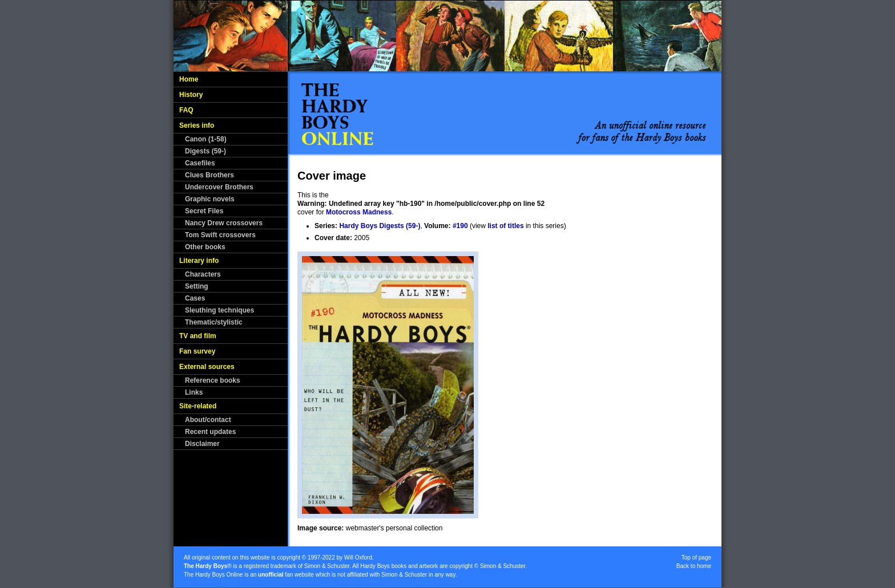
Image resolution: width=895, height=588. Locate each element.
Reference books (213, 380)
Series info (197, 125)
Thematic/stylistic (214, 322)
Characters (203, 274)
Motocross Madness (359, 212)
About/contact (208, 420)
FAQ (186, 110)
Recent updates (210, 432)
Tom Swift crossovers (220, 235)
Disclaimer (202, 444)
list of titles (505, 226)
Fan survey (197, 351)
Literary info (199, 261)
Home (189, 79)
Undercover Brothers (219, 187)
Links (194, 392)
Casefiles (200, 163)
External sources (207, 367)
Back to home (694, 566)
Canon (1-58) (206, 139)
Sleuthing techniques (219, 310)
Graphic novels (210, 199)
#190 (460, 226)
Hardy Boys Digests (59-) (380, 226)
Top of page (696, 557)
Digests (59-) (205, 151)
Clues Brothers (209, 175)
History (191, 95)
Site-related (198, 406)
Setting (197, 286)
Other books (205, 247)
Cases (195, 298)
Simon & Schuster (327, 566)
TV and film (198, 336)
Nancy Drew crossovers (224, 223)
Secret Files (204, 211)
